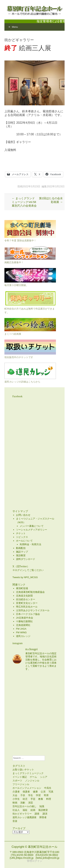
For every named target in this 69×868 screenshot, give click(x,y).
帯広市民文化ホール (27, 607)
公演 (43, 792)
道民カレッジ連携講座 (24, 817)
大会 (15, 795)
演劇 (23, 803)
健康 (35, 792)
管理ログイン (35, 861)
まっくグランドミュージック (28, 773)
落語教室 (21, 555)
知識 (42, 806)
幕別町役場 (22, 588)
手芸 (33, 799)
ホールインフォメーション (27, 788)
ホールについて (24, 541)
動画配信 (21, 548)
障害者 (43, 817)
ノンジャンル (32, 781)
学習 (38, 795)
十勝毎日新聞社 (24, 621)
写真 (51, 792)
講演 (45, 814)
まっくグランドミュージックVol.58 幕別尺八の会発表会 (24, 202)
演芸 (31, 803)
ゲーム (33, 777)
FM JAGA (21, 629)
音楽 (15, 821)
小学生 (16, 799)
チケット (21, 533)
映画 (15, 803)
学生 (31, 795)
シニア (44, 777)
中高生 (48, 788)
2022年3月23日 (32, 186)
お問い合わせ (23, 515)
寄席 (46, 795)
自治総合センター (26, 599)
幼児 (25, 799)
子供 (23, 795)
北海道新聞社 (23, 625)
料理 (49, 799)
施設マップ (22, 552)
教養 (41, 799)
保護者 (26, 792)
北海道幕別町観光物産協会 (30, 592)
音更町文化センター (27, 603)
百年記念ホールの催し (24, 806)
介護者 (16, 792)
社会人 (16, 810)
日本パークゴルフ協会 (28, 614)
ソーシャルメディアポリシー (32, 530)
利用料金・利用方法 (30, 544)
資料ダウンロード (26, 559)
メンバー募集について (32, 526)
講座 (37, 814)
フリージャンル (21, 784)
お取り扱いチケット (23, 770)
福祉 (25, 810)
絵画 (33, 810)
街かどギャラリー (22, 814)
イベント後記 (20, 777)
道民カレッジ (23, 636)
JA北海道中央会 (25, 618)
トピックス (22, 537)
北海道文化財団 (24, 596)
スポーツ (17, 781)
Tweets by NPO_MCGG (25, 577)
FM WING (21, 632)
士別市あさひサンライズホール (33, 610)
